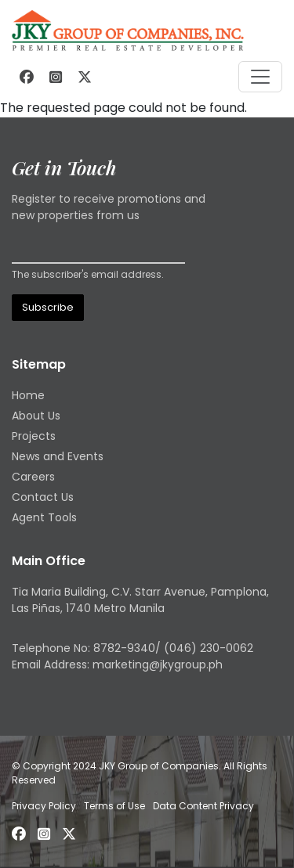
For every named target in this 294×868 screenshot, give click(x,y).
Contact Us (43, 497)
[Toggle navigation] (260, 77)
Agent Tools (44, 517)
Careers (33, 477)
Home (28, 395)
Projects (34, 436)
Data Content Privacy (203, 806)
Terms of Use (114, 806)
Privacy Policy (44, 806)
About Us (36, 416)
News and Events (58, 456)
